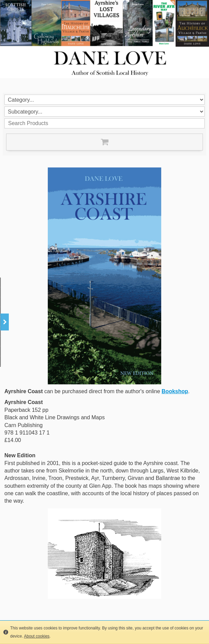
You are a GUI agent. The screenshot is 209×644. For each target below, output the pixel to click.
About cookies (37, 636)
